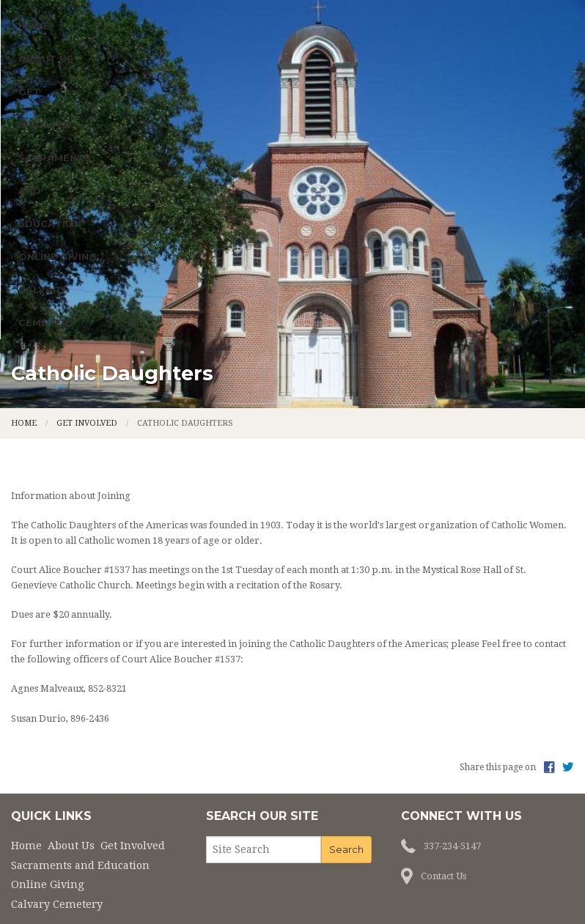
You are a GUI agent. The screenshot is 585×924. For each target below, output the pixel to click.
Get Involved (192, 212)
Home (34, 212)
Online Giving (500, 212)
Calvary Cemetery (72, 245)
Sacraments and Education (346, 212)
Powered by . (389, 889)
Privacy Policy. (461, 889)
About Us (92, 212)
